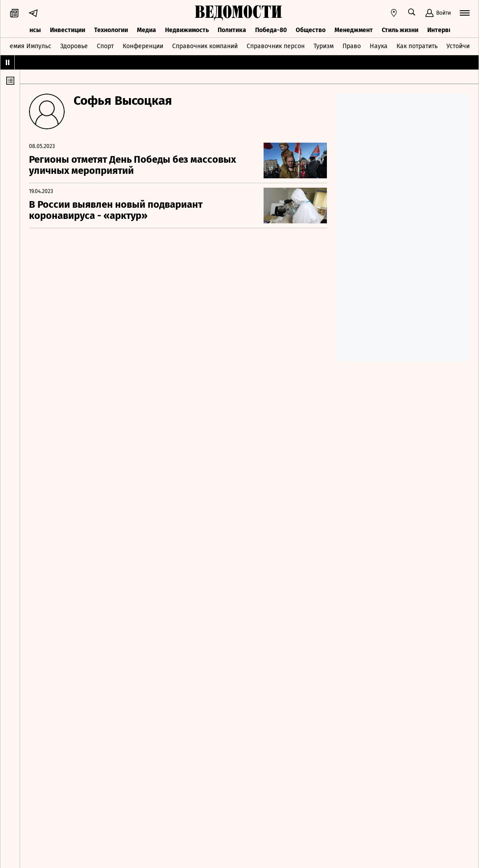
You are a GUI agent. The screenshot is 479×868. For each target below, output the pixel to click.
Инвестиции (68, 30)
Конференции (143, 46)
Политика (232, 30)
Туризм (324, 46)
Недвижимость (187, 30)
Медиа (147, 30)
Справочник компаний (205, 46)
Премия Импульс (27, 46)
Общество (311, 30)
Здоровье (74, 46)
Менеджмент (354, 30)
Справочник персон (276, 46)
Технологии (111, 30)
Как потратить (417, 46)
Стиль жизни (400, 30)
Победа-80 (271, 30)
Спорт (105, 46)
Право (352, 46)
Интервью (442, 30)
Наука (379, 46)
